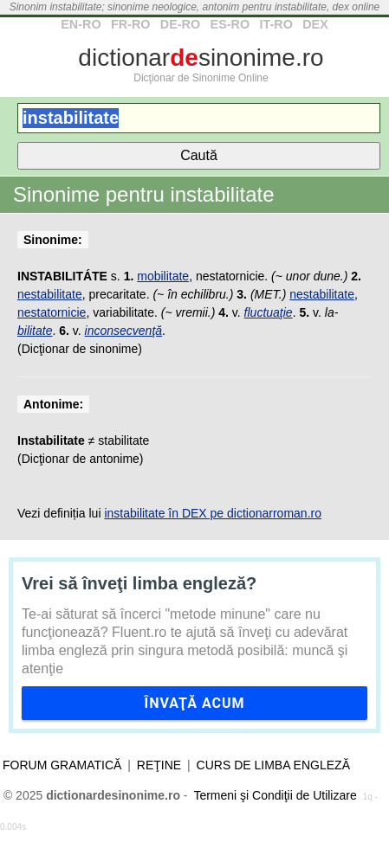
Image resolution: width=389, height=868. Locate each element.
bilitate (35, 331)
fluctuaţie (269, 312)
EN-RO (81, 24)
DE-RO (180, 24)
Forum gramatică (62, 765)
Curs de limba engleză (273, 765)
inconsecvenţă (124, 331)
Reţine (159, 765)
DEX (315, 24)
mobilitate (163, 276)
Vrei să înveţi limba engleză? (139, 583)
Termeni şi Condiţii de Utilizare (275, 795)
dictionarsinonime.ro (201, 58)
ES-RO (230, 24)
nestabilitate (50, 294)
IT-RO (276, 24)
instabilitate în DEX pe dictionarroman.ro (213, 513)
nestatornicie (52, 312)
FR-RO (131, 24)
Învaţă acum (194, 703)
